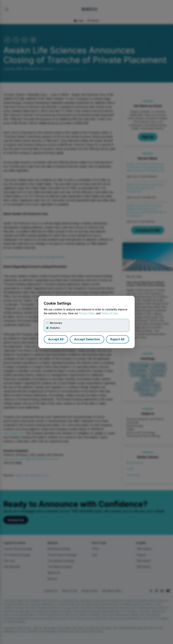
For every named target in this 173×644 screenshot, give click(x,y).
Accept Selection (87, 339)
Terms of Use (109, 313)
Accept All (56, 339)
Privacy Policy (87, 313)
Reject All (117, 339)
